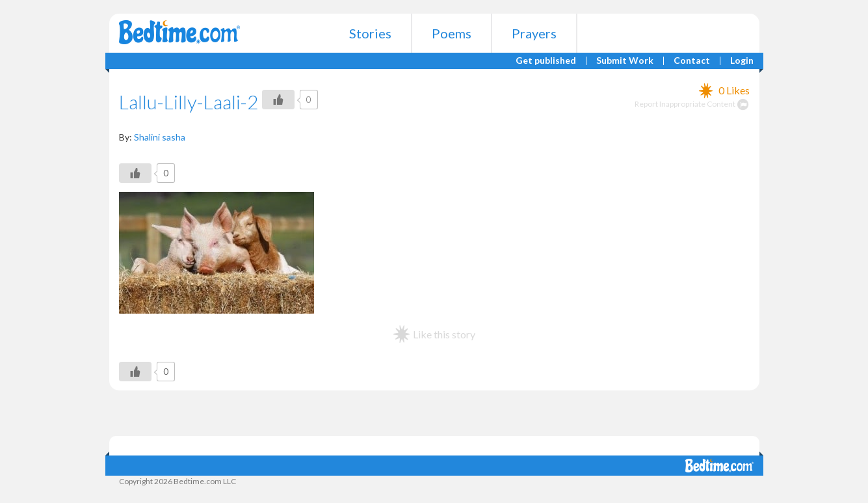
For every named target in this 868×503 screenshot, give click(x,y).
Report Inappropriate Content (692, 104)
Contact (692, 61)
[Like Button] (278, 100)
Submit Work (625, 61)
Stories (370, 33)
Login (742, 61)
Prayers (534, 33)
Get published (546, 61)
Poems (452, 33)
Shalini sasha (160, 137)
